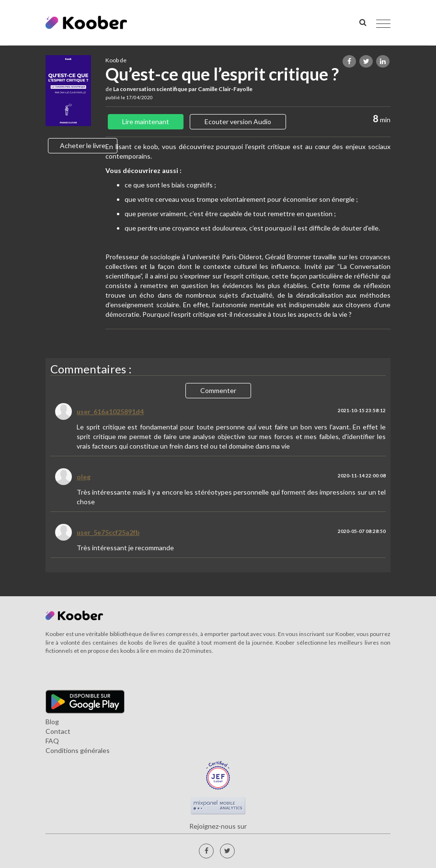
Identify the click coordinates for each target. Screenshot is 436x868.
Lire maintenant (146, 122)
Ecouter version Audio (238, 122)
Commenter (218, 390)
